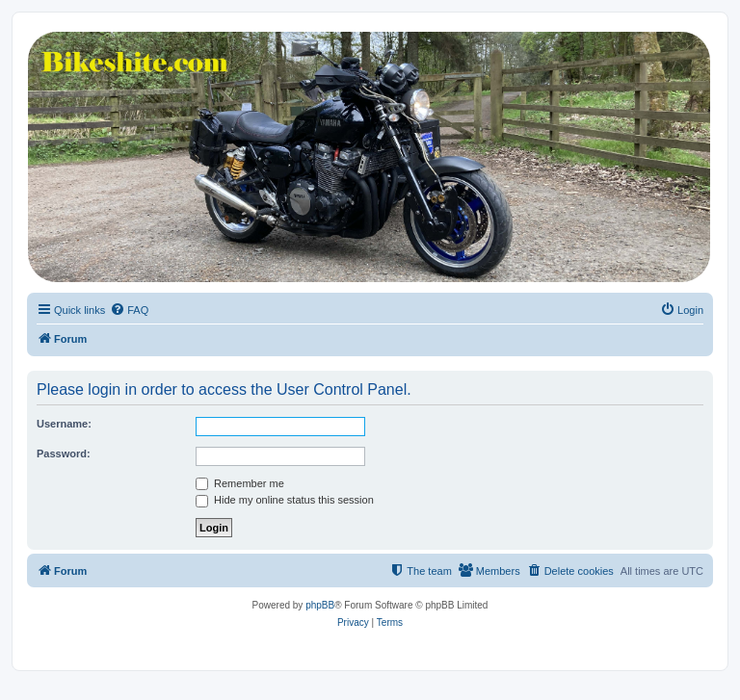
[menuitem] (129, 310)
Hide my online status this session (285, 500)
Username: (64, 424)
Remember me (240, 483)
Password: (64, 454)
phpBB (320, 605)
